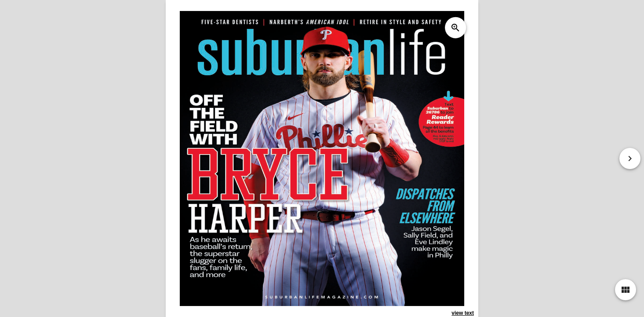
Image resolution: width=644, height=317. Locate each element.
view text (463, 313)
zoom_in (455, 28)
